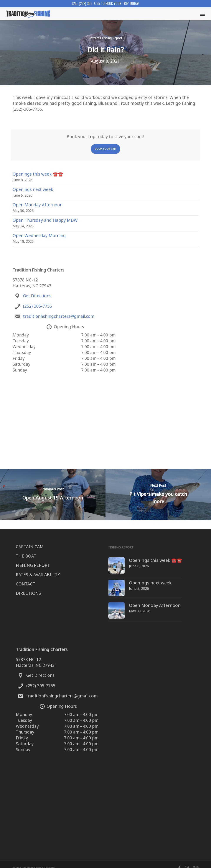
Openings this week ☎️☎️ (38, 174)
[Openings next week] (108, 582)
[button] (202, 14)
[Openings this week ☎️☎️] (108, 560)
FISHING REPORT (33, 565)
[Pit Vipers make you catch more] (158, 495)
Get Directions (37, 296)
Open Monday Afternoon (38, 205)
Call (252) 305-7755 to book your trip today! (105, 3)
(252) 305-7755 (38, 306)
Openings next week (33, 189)
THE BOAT (26, 556)
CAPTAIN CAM (30, 547)
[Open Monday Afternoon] (108, 601)
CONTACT (26, 584)
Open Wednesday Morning (39, 236)
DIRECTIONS (28, 593)
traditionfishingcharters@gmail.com (59, 316)
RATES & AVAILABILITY (38, 575)
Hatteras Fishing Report (105, 38)
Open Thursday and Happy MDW (45, 220)
